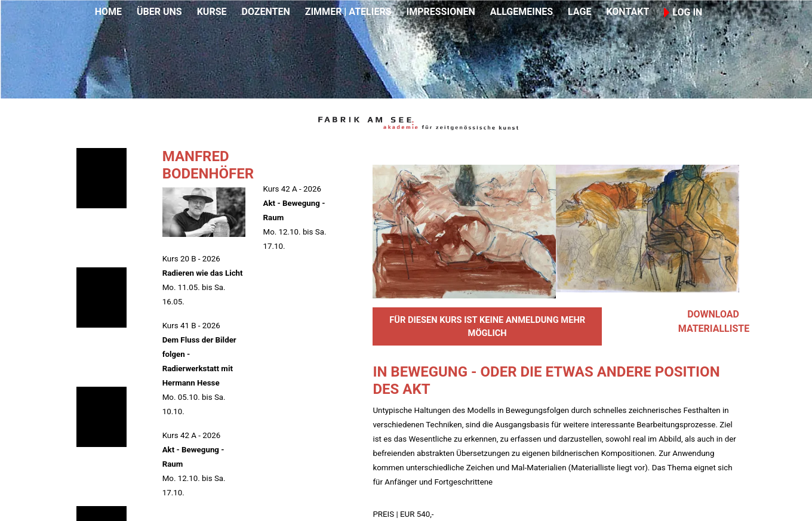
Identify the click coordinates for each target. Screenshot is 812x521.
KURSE (212, 12)
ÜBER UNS (159, 12)
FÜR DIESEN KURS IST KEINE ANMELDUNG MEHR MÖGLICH (487, 326)
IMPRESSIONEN (441, 12)
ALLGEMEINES (522, 12)
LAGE (579, 12)
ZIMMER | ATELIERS (348, 12)
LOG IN (683, 12)
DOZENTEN (265, 12)
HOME (108, 12)
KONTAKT (628, 12)
